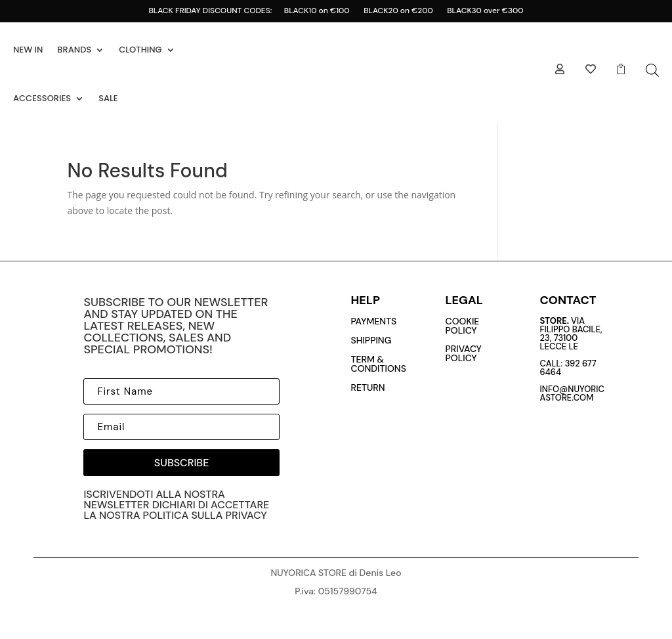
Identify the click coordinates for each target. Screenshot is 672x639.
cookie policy (463, 326)
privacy (246, 515)
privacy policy (464, 353)
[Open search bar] (652, 70)
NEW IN (28, 50)
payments (374, 321)
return (368, 387)
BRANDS (74, 50)
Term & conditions (379, 364)
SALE (108, 98)
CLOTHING (140, 50)
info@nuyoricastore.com (572, 393)
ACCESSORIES (42, 98)
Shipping (371, 340)
